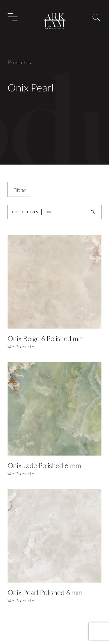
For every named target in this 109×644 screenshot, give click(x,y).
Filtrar (19, 190)
